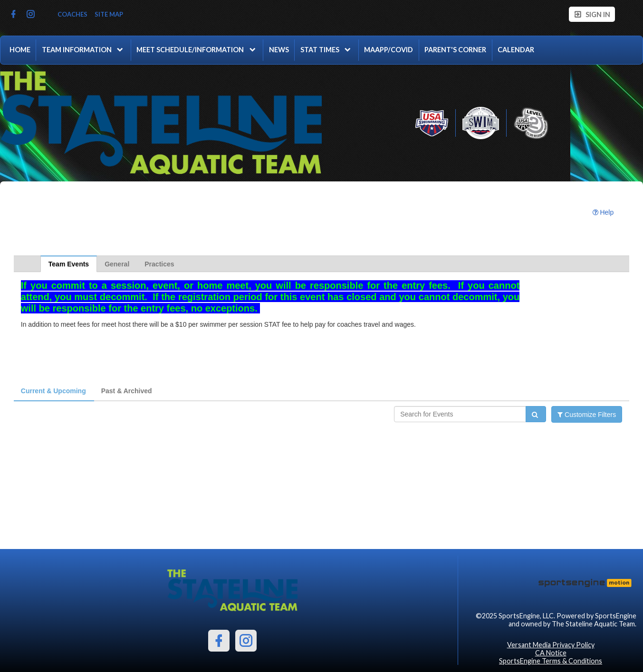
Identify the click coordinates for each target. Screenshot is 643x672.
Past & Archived (127, 391)
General (117, 264)
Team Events (69, 264)
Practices (159, 264)
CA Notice (551, 653)
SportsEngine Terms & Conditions (551, 661)
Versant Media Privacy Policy (551, 645)
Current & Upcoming (53, 391)
